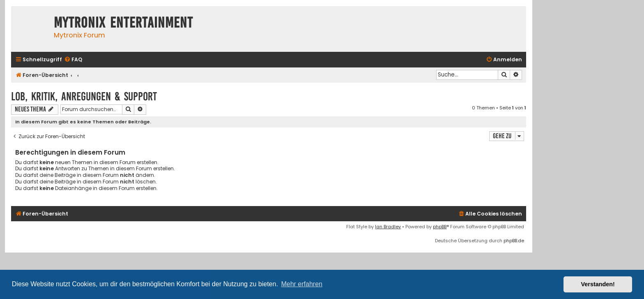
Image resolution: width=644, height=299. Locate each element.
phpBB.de (514, 241)
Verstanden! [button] (598, 284)
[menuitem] (73, 60)
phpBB (440, 227)
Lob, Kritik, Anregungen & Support (84, 96)
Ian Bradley (388, 227)
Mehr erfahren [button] (302, 284)
